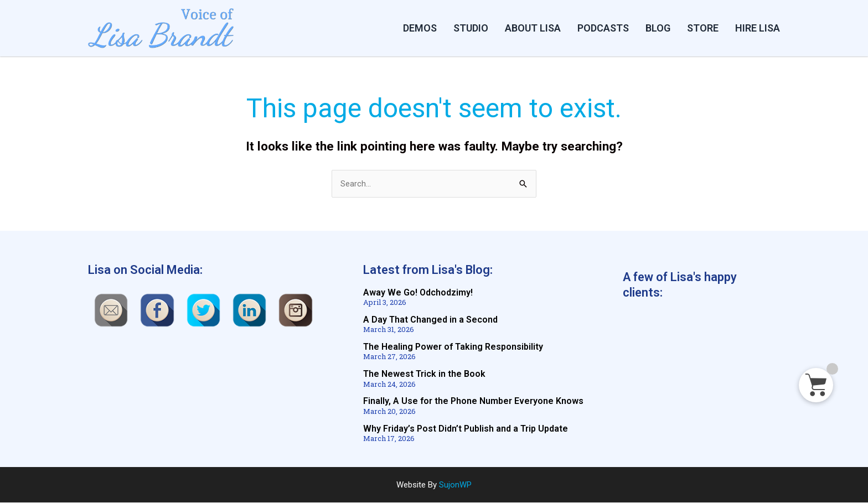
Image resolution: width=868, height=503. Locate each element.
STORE (703, 28)
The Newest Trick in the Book (424, 374)
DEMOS (420, 28)
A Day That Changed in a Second (430, 320)
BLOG (658, 28)
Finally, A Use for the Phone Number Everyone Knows (473, 401)
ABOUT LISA (533, 28)
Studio (471, 28)
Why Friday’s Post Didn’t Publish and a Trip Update (466, 429)
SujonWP (455, 485)
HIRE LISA (758, 28)
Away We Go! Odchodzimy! (418, 293)
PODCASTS (603, 28)
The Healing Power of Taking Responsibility (453, 347)
